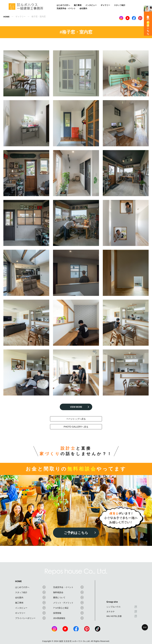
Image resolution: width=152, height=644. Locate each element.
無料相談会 (68, 592)
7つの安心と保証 (68, 608)
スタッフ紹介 (120, 5)
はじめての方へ (63, 5)
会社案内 (83, 8)
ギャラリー (105, 5)
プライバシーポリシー (30, 618)
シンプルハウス (122, 607)
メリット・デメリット (68, 603)
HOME (18, 581)
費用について (68, 597)
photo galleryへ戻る (76, 427)
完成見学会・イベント (66, 8)
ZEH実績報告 (68, 618)
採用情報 (68, 613)
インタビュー (91, 5)
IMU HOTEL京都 (122, 616)
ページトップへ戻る (76, 419)
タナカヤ (122, 611)
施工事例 (78, 5)
